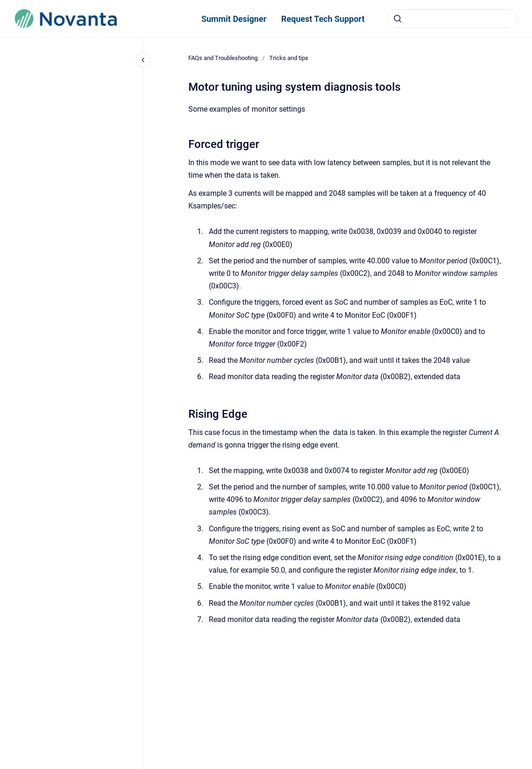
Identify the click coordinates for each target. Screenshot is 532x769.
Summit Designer (234, 19)
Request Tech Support (323, 19)
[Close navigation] (143, 60)
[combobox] (452, 19)
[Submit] (398, 19)
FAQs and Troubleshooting (223, 58)
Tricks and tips (289, 58)
